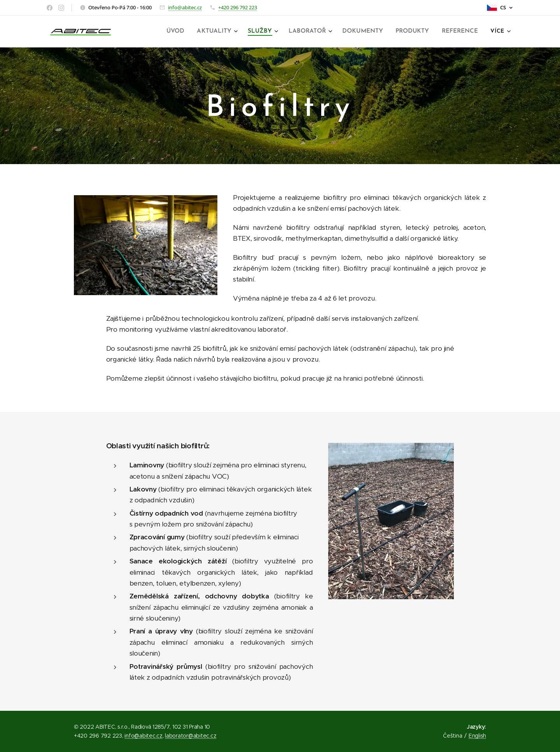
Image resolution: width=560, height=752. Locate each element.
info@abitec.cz (185, 7)
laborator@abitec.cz (191, 736)
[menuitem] (185, 31)
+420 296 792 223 (238, 7)
